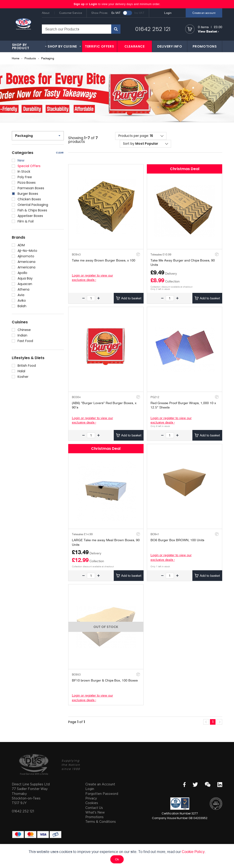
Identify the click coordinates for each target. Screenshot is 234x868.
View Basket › (208, 31)
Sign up (79, 4)
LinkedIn (220, 785)
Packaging (48, 58)
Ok (117, 859)
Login (93, 4)
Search (116, 29)
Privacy (91, 798)
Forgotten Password (102, 794)
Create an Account (100, 784)
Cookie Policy (193, 852)
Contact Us (94, 808)
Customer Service (71, 13)
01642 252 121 (153, 29)
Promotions (94, 817)
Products (30, 58)
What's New (95, 812)
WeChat (208, 784)
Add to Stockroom (138, 254)
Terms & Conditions (101, 821)
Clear (60, 153)
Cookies (92, 803)
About (46, 13)
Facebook (184, 785)
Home (15, 58)
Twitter (195, 785)
